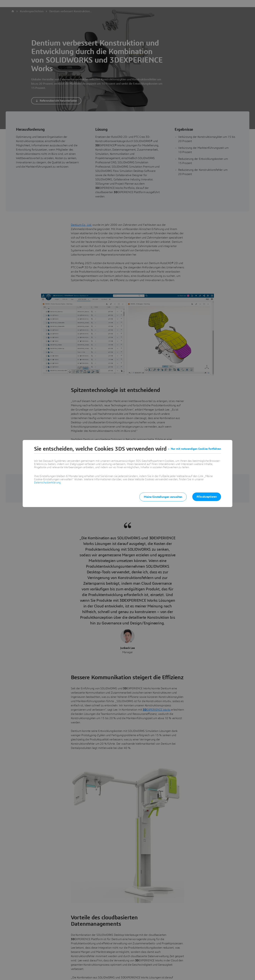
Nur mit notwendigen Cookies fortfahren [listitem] (196, 449)
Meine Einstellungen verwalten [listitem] (163, 497)
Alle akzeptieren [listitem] (207, 497)
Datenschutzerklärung (47, 483)
